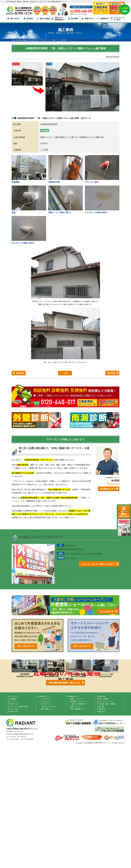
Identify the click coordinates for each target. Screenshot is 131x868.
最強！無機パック (47, 709)
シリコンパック (46, 699)
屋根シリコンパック (77, 699)
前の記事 (111, 373)
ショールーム (14, 701)
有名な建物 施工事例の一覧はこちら (64, 683)
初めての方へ (14, 19)
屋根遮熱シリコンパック (78, 701)
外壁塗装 (45, 130)
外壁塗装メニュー (45, 696)
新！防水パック (46, 704)
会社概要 (13, 699)
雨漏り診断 (102, 696)
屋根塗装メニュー (75, 696)
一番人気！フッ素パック (49, 706)
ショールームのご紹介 (117, 19)
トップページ (14, 696)
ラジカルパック (46, 701)
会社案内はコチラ (108, 489)
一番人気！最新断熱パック (79, 704)
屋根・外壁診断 (104, 699)
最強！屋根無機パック (77, 709)
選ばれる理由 (43, 18)
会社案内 (28, 18)
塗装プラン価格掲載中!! (58, 19)
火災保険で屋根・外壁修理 (107, 704)
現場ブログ (88, 18)
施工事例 (73, 18)
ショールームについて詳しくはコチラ (98, 564)
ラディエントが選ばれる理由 (19, 706)
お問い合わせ (14, 711)
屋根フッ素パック (76, 706)
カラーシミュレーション (106, 701)
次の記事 (20, 373)
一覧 (65, 373)
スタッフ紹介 (14, 709)
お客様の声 (102, 18)
